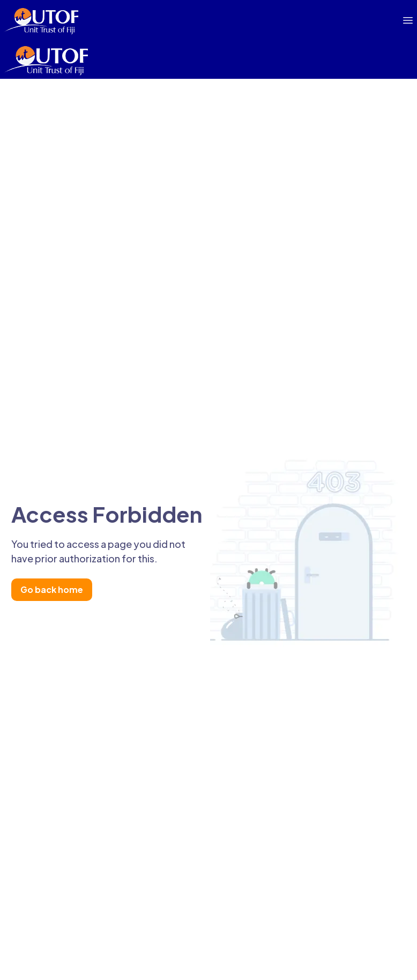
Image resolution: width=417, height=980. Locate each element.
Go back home (52, 589)
